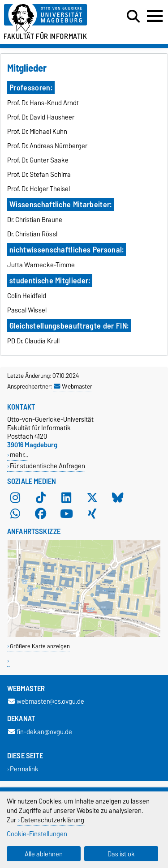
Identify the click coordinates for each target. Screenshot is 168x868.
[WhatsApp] (15, 513)
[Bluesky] (118, 497)
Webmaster (73, 386)
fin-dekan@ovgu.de (40, 732)
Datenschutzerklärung (52, 820)
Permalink (24, 769)
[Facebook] (41, 513)
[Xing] (92, 513)
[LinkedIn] (66, 497)
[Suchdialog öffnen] (133, 17)
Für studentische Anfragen (47, 466)
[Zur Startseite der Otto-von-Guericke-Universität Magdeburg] (52, 18)
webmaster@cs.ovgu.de (46, 702)
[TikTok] (41, 497)
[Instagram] (15, 497)
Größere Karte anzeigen (40, 646)
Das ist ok (121, 854)
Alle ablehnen (44, 854)
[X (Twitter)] (92, 497)
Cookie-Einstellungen (37, 834)
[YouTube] (66, 513)
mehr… (19, 455)
